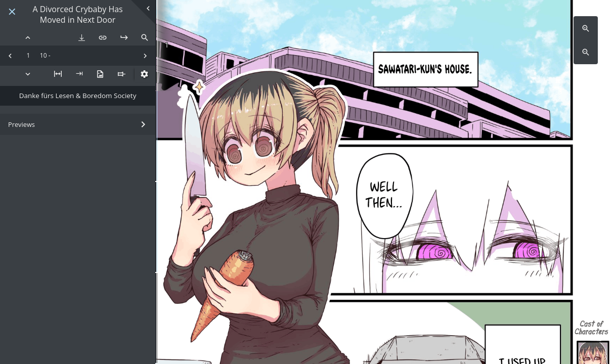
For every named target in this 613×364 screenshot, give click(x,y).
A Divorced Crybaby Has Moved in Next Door (77, 15)
